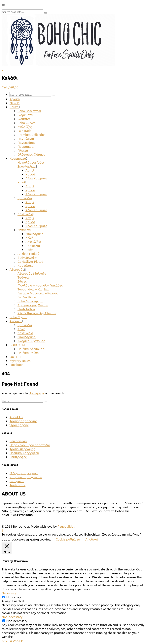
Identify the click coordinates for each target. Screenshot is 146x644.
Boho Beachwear (29, 111)
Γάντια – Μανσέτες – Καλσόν (38, 293)
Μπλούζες (25, 126)
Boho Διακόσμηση (30, 301)
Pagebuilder (66, 526)
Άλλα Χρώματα (36, 178)
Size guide (17, 481)
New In (15, 103)
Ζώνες (22, 281)
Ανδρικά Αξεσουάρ (31, 341)
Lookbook (16, 364)
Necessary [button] (9, 593)
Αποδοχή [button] (92, 539)
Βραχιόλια (25, 198)
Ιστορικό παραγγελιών (26, 477)
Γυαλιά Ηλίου (27, 297)
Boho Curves (26, 123)
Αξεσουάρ (17, 269)
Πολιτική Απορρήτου (24, 453)
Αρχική (15, 99)
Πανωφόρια (26, 142)
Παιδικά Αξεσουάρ (31, 349)
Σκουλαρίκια (27, 166)
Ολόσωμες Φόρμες (31, 154)
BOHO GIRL (18, 345)
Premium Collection (32, 134)
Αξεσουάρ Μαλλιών (32, 273)
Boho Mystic (18, 317)
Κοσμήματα (18, 158)
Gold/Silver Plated (30, 261)
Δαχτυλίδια (25, 214)
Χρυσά (30, 174)
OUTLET (15, 356)
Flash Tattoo (26, 309)
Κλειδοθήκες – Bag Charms (37, 313)
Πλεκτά (23, 150)
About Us (16, 417)
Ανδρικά (16, 321)
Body (29, 249)
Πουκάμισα (26, 146)
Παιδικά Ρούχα (28, 353)
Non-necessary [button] (12, 617)
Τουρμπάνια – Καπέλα (33, 289)
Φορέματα (25, 115)
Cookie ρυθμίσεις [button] (68, 539)
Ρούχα (14, 107)
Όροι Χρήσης (19, 425)
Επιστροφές (18, 457)
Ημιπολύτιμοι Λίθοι (31, 162)
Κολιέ (21, 182)
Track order (18, 485)
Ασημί (30, 170)
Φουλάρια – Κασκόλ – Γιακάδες (40, 285)
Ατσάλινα (24, 230)
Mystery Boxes (20, 360)
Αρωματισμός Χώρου (33, 305)
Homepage (36, 393)
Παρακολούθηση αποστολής (30, 445)
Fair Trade (24, 130)
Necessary (14, 597)
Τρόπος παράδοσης (23, 421)
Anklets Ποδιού (28, 253)
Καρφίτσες (25, 265)
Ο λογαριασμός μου (24, 473)
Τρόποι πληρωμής (22, 449)
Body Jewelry (27, 257)
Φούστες (24, 119)
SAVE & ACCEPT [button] (13, 640)
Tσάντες (23, 277)
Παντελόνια (26, 138)
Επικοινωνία (18, 441)
